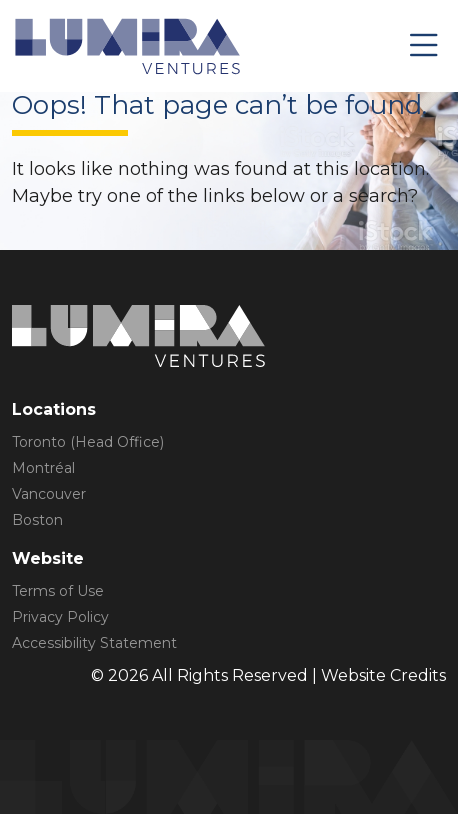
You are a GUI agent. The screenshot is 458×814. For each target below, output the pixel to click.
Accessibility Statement (94, 643)
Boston (37, 520)
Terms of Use (58, 591)
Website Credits (383, 675)
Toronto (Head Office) (88, 442)
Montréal (43, 468)
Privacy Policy (60, 617)
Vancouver (49, 494)
